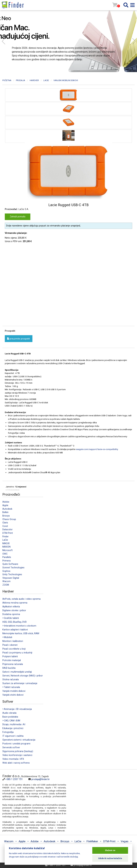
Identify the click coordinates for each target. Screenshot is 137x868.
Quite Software (10, 564)
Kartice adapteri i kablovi (15, 630)
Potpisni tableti (10, 657)
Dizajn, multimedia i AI (14, 724)
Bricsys (6, 516)
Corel (5, 526)
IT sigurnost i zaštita (13, 736)
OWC (5, 554)
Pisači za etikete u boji (14, 649)
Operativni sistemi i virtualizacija (19, 740)
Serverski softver (11, 748)
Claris (5, 523)
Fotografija (8, 732)
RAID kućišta (9, 668)
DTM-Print (8, 533)
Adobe (6, 502)
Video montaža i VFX (13, 759)
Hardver (34, 80)
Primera (6, 561)
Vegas (125, 841)
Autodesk (7, 509)
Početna (7, 80)
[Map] (100, 796)
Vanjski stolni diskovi (13, 695)
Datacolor (8, 530)
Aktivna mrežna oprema (15, 603)
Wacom (6, 581)
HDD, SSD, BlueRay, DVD (15, 622)
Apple (5, 505)
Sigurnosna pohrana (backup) (18, 751)
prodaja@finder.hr (41, 779)
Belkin (5, 512)
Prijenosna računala (13, 664)
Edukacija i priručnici (13, 728)
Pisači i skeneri (10, 645)
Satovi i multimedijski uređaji (17, 672)
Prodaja (21, 80)
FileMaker (92, 841)
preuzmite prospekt (19, 339)
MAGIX (6, 543)
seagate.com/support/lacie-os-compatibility (97, 449)
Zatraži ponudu (18, 217)
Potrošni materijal (12, 660)
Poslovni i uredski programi (16, 744)
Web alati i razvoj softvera (16, 763)
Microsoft (8, 550)
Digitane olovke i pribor (14, 610)
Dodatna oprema (11, 614)
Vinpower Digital (11, 578)
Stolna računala (11, 680)
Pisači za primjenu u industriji (17, 653)
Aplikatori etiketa (11, 607)
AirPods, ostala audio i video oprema (21, 599)
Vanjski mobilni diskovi (14, 691)
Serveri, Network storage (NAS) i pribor (23, 676)
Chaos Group (9, 519)
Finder (6, 537)
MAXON (6, 547)
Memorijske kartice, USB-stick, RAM (21, 633)
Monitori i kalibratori (13, 641)
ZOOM (6, 585)
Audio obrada (9, 713)
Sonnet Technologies (13, 568)
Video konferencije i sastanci (17, 755)
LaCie (5, 540)
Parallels (7, 557)
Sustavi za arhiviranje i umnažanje (20, 683)
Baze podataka (10, 717)
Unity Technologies (12, 574)
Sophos (6, 571)
